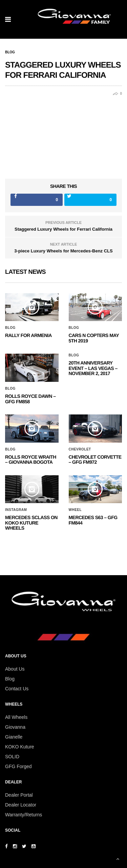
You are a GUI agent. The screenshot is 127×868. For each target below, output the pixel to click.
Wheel (75, 510)
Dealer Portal (19, 795)
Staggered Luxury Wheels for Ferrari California (63, 229)
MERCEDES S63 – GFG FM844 (93, 520)
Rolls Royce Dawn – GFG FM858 (30, 399)
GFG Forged (18, 766)
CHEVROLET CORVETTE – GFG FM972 (95, 459)
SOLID (12, 757)
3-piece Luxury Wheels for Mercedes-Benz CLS (63, 251)
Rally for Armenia (28, 335)
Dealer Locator (21, 805)
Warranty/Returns (24, 815)
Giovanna (15, 727)
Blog (10, 52)
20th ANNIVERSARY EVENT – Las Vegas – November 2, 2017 (93, 368)
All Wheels (16, 717)
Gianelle (14, 737)
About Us (15, 669)
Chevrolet (80, 449)
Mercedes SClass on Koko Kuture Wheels (31, 523)
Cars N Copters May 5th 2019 (94, 338)
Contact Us (17, 689)
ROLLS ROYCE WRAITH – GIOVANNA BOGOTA (31, 459)
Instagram (16, 510)
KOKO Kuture (20, 747)
